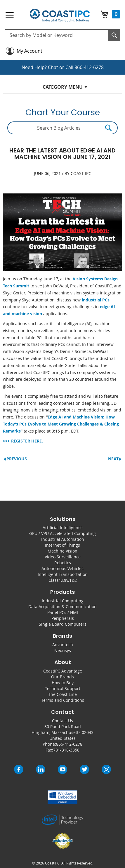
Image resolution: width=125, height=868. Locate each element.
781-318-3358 (66, 750)
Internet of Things (62, 545)
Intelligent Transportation (63, 574)
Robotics (63, 563)
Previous (17, 459)
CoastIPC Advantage (63, 671)
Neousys (63, 650)
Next (113, 459)
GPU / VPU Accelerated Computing (62, 533)
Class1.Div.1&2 (63, 580)
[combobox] (62, 35)
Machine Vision (62, 551)
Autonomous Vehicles (62, 568)
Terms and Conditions (63, 700)
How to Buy (63, 683)
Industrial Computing (63, 601)
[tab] (62, 89)
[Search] (114, 35)
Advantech (63, 645)
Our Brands (62, 677)
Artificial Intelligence (63, 528)
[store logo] (60, 16)
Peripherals (63, 618)
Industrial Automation (63, 539)
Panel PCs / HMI (63, 612)
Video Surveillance (63, 557)
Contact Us (62, 721)
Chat (53, 67)
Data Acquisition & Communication (62, 607)
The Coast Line (62, 694)
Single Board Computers (63, 624)
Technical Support (63, 688)
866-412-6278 (89, 67)
